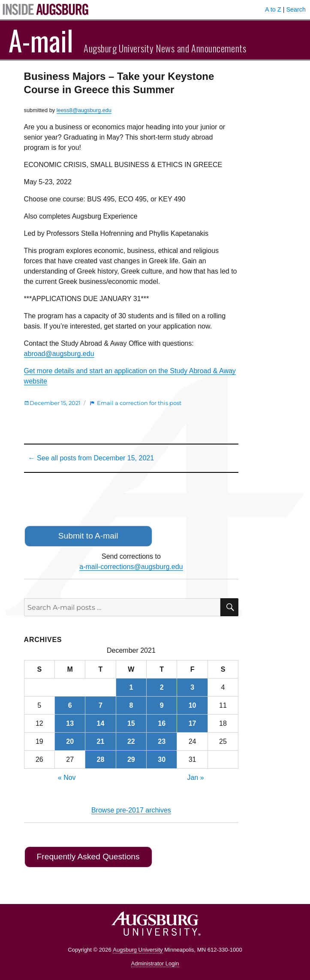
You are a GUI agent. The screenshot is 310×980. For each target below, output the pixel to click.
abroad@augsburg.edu (59, 354)
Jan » (195, 778)
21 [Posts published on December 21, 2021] (101, 741)
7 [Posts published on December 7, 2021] (101, 705)
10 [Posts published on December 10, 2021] (193, 705)
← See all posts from (91, 458)
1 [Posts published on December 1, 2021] (131, 687)
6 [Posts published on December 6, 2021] (70, 705)
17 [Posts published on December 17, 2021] (193, 723)
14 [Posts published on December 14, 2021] (101, 723)
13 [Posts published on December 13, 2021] (70, 723)
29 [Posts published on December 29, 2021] (131, 759)
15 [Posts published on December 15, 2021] (131, 723)
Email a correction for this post (139, 403)
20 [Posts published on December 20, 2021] (70, 741)
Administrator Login (155, 963)
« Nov (67, 778)
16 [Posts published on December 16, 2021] (162, 723)
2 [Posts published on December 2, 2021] (162, 687)
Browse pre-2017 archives (131, 810)
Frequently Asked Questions (88, 857)
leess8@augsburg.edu (84, 110)
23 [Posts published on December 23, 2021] (162, 741)
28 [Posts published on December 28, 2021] (101, 759)
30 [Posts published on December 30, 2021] (162, 759)
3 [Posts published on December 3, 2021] (192, 687)
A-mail (41, 40)
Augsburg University (138, 950)
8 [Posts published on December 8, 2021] (131, 705)
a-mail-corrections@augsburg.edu (131, 567)
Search (296, 9)
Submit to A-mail (88, 536)
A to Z (273, 9)
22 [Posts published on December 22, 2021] (131, 741)
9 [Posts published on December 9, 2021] (162, 705)
